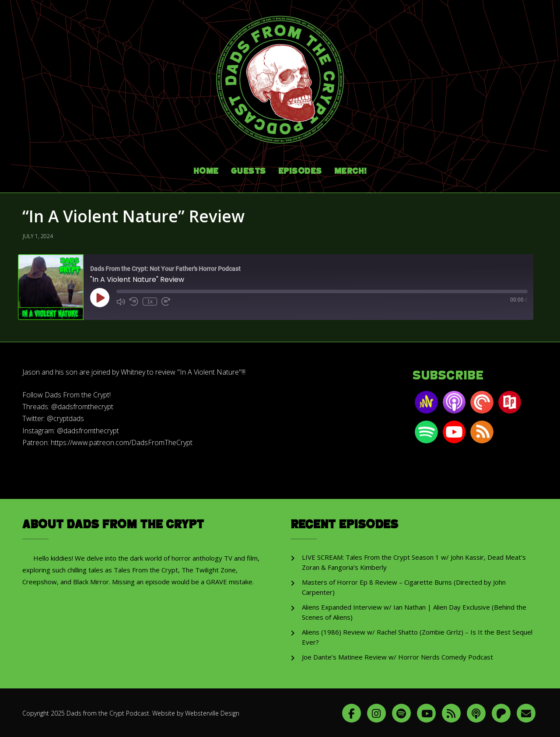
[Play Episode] (100, 295)
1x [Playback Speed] (150, 299)
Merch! (351, 169)
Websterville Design (212, 710)
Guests (248, 169)
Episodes (300, 169)
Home (206, 169)
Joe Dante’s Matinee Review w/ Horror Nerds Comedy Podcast (397, 654)
